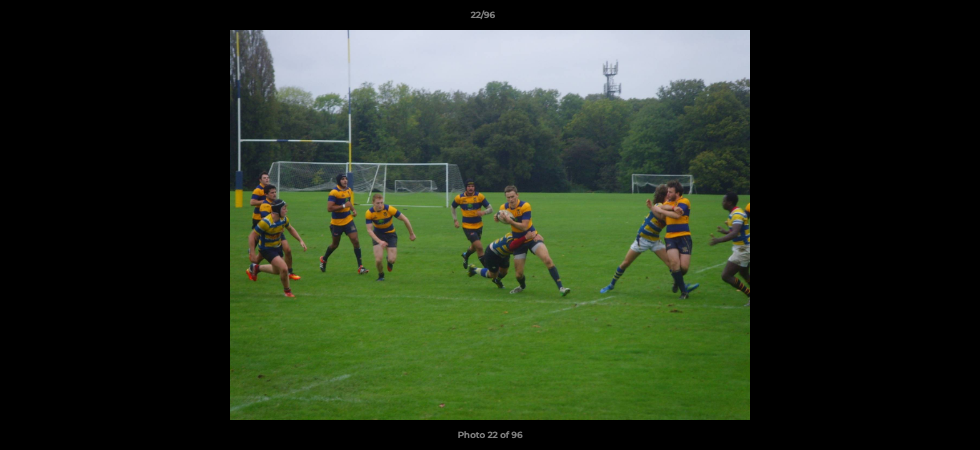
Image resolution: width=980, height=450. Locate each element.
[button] (927, 18)
